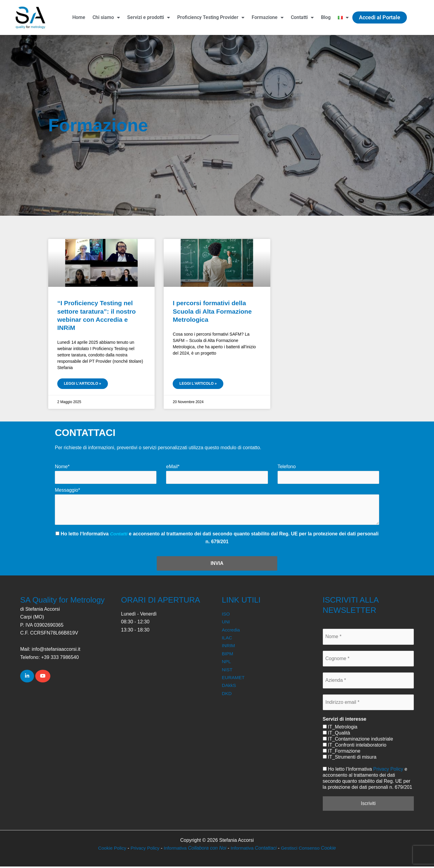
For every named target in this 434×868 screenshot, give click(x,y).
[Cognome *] (368, 660)
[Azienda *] (368, 682)
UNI (226, 623)
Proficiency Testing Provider (211, 17)
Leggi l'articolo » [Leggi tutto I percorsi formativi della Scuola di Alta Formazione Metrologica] (198, 384)
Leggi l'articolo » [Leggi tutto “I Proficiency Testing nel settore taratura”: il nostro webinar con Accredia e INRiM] (83, 384)
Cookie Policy (110, 849)
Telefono (287, 467)
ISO (226, 615)
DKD (227, 695)
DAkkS (229, 687)
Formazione (268, 17)
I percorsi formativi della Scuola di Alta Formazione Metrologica (212, 311)
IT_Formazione (342, 752)
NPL (226, 663)
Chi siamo (106, 17)
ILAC (227, 639)
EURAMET (234, 679)
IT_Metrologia (340, 728)
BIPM (228, 655)
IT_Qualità (337, 734)
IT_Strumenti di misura (350, 758)
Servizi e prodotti (149, 17)
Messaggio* (68, 490)
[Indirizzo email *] (368, 703)
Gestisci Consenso (310, 849)
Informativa (195, 849)
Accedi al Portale (380, 17)
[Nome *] (368, 638)
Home (79, 17)
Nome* (62, 467)
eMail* (173, 467)
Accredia (231, 631)
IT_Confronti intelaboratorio (355, 746)
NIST (227, 671)
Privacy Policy (388, 771)
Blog (326, 17)
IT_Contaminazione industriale (358, 740)
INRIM (229, 647)
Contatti (302, 17)
